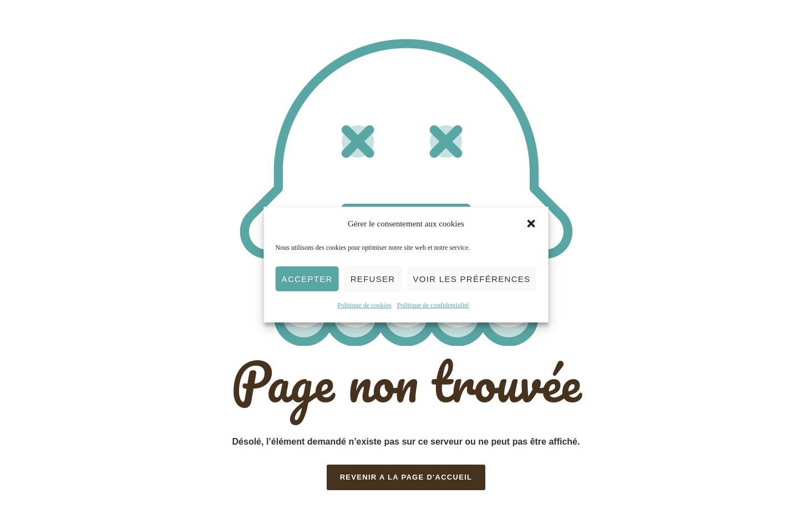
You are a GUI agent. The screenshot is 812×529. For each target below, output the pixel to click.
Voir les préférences (471, 279)
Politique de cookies (364, 305)
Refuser (373, 279)
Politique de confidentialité (433, 305)
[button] (531, 224)
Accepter (307, 279)
